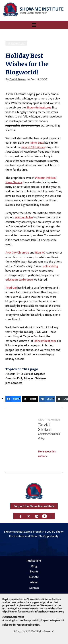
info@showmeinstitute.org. (49, 612)
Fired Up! (11, 288)
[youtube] (45, 516)
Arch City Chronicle (17, 253)
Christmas (41, 378)
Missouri (10, 374)
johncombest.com (45, 341)
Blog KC (40, 253)
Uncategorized (16, 43)
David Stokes (18, 79)
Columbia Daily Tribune (19, 378)
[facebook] (20, 516)
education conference (19, 280)
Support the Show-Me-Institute (34, 506)
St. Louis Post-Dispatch (31, 374)
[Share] (13, 399)
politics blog (50, 266)
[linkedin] (37, 516)
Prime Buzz (37, 143)
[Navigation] (34, 25)
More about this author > (47, 454)
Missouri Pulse (24, 217)
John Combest (14, 383)
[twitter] (29, 516)
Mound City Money (33, 147)
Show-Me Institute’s (39, 107)
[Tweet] (30, 399)
